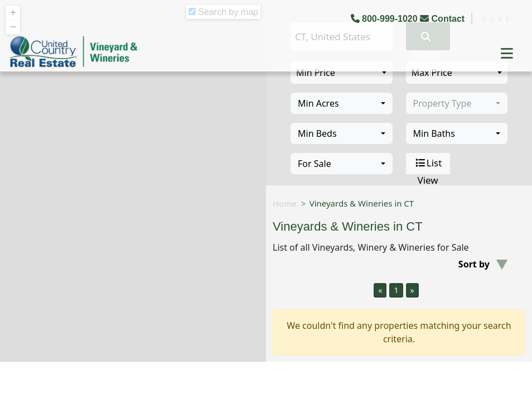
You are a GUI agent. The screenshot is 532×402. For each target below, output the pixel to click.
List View (428, 164)
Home (285, 203)
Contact (443, 19)
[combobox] (342, 103)
